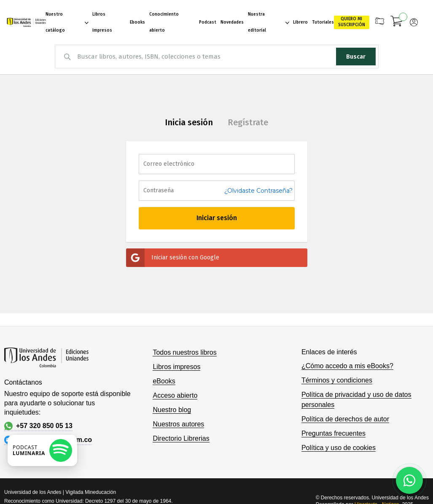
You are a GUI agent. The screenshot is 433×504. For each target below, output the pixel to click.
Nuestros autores (178, 424)
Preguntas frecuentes (333, 433)
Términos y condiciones (337, 380)
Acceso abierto (175, 395)
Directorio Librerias (181, 438)
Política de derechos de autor (345, 419)
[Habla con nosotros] (409, 480)
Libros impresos (176, 367)
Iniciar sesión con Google (173, 258)
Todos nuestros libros (184, 352)
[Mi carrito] (397, 22)
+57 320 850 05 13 (38, 426)
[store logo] (26, 22)
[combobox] (217, 57)
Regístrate (248, 122)
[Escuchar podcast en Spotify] (42, 450)
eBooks (164, 381)
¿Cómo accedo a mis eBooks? (347, 366)
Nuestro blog (172, 410)
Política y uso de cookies (339, 448)
